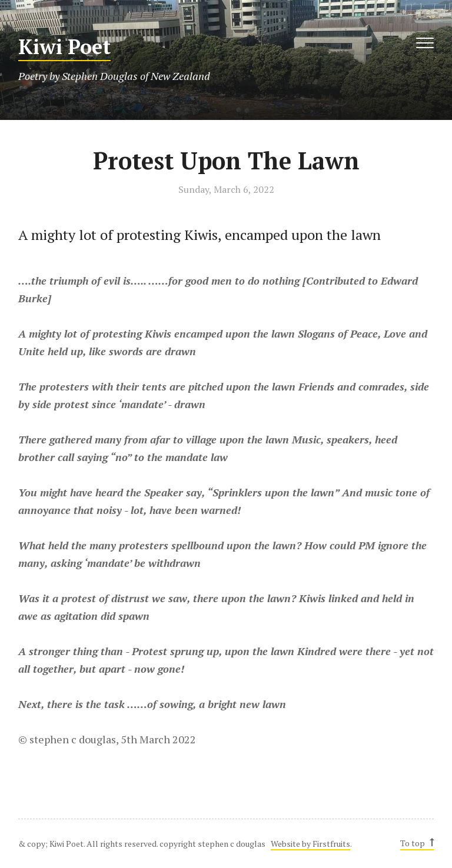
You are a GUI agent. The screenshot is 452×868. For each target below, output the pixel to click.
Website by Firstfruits (310, 844)
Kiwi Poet (64, 47)
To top (416, 843)
